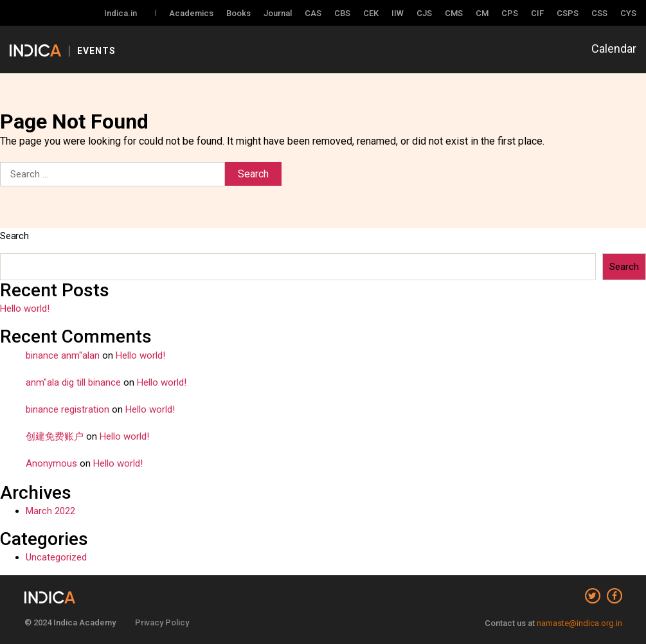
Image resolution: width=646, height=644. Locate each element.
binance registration (67, 409)
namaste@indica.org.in (579, 623)
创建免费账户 (55, 436)
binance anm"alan (63, 355)
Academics (191, 13)
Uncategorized (56, 557)
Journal (278, 13)
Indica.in (121, 13)
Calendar (614, 49)
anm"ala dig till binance (73, 382)
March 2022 (50, 511)
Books (238, 13)
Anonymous (51, 463)
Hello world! (25, 309)
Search (14, 236)
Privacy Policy (162, 622)
